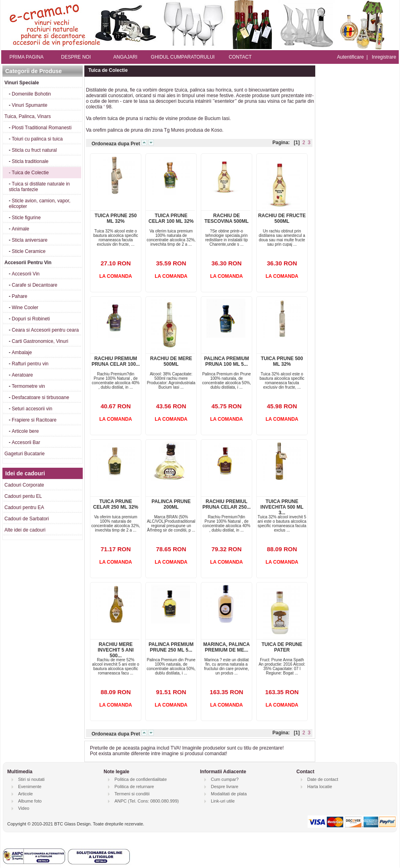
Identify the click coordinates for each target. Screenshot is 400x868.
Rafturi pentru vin (30, 364)
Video (24, 808)
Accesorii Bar (26, 442)
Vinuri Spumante (30, 105)
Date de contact (323, 779)
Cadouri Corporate (24, 485)
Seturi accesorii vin (32, 409)
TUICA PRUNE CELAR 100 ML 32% (171, 218)
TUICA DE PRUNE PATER (282, 647)
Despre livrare (224, 786)
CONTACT (240, 57)
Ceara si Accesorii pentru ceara (45, 330)
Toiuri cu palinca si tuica (37, 139)
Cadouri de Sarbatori (27, 519)
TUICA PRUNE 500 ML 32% (282, 361)
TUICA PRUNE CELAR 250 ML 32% (116, 504)
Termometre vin (28, 386)
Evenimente (30, 786)
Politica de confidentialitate (141, 779)
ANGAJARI (125, 57)
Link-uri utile (223, 801)
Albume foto (30, 801)
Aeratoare (22, 375)
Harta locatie (320, 786)
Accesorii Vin (26, 274)
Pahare (19, 296)
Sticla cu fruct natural (34, 150)
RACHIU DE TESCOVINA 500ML (227, 218)
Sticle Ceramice (29, 251)
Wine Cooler (25, 308)
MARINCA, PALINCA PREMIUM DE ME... (227, 647)
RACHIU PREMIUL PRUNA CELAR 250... (227, 504)
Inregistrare (384, 57)
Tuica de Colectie (30, 173)
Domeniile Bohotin (31, 94)
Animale (20, 229)
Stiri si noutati (31, 779)
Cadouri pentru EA (24, 507)
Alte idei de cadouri (25, 530)
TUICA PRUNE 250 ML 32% (116, 218)
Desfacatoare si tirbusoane (40, 397)
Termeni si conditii (132, 794)
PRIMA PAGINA (26, 57)
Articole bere (25, 431)
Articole (26, 794)
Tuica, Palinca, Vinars (28, 116)
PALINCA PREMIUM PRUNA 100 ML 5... (227, 361)
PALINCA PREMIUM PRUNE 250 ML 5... (171, 647)
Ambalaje (22, 352)
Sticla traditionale (30, 161)
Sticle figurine (26, 218)
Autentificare (350, 57)
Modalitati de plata (229, 794)
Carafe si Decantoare (34, 285)
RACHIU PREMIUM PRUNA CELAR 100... (116, 361)
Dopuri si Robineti (31, 319)
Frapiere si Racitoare (34, 420)
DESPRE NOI (76, 57)
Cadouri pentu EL (23, 496)
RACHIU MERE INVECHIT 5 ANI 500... (116, 650)
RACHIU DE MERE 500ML (171, 361)
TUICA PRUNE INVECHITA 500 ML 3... (282, 507)
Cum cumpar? (225, 779)
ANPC (121, 801)
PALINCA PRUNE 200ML (171, 504)
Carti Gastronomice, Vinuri (40, 341)
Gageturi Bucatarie (24, 454)
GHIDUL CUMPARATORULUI (183, 57)
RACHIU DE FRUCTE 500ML (282, 218)
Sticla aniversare (30, 240)
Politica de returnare (134, 786)
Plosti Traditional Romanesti (42, 128)
